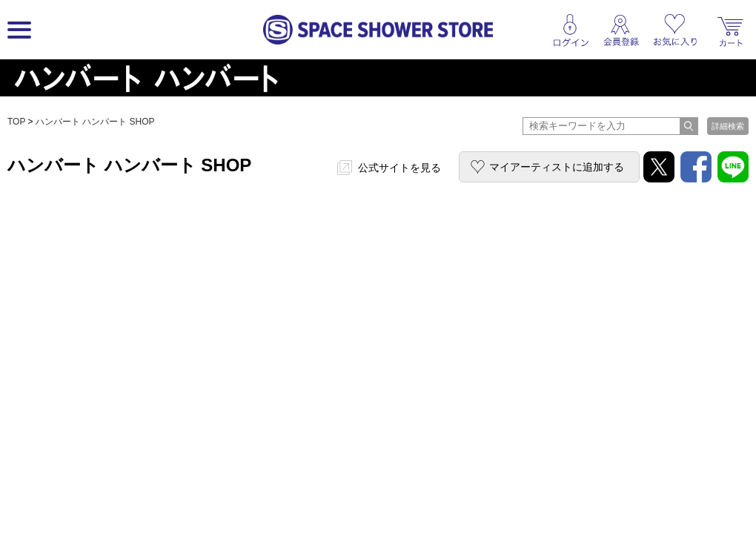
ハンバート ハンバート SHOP (95, 122)
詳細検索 (728, 126)
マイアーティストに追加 (557, 167)
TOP (16, 122)
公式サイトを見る (399, 168)
